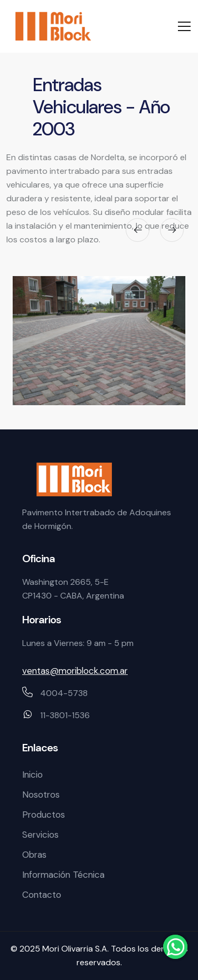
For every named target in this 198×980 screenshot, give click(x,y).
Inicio (32, 775)
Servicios (40, 835)
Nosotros (41, 795)
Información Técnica (63, 875)
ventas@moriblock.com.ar (75, 671)
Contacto (42, 895)
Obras (34, 855)
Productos (44, 815)
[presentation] (138, 230)
